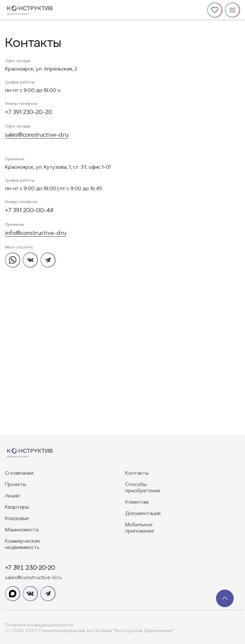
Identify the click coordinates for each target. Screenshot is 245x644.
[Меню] (232, 10)
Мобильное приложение (140, 528)
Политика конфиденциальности (39, 625)
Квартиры (17, 507)
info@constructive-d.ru (36, 234)
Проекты (16, 485)
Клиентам (137, 502)
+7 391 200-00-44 (29, 211)
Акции (12, 496)
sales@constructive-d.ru (37, 135)
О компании (19, 473)
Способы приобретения (143, 488)
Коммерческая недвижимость (22, 545)
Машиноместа (22, 530)
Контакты (137, 473)
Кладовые (17, 519)
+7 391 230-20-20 (29, 113)
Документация (143, 514)
